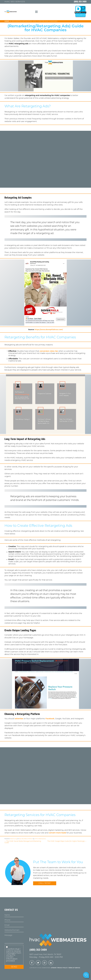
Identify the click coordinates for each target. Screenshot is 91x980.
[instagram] (45, 963)
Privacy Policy (62, 968)
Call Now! (45, 883)
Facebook (50, 719)
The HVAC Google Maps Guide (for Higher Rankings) (67, 841)
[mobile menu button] (36, 12)
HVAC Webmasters (40, 839)
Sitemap (54, 968)
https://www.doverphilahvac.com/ (49, 330)
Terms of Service (74, 968)
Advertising (14, 839)
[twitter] (38, 963)
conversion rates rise (49, 351)
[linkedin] (51, 963)
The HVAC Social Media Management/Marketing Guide (23, 842)
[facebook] (32, 963)
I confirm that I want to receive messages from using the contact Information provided (14, 955)
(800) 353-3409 (80, 2)
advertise (19, 719)
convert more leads (57, 833)
